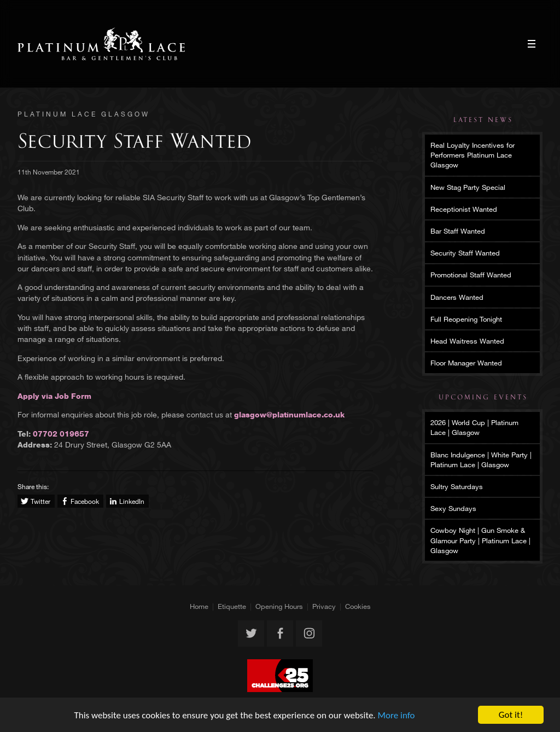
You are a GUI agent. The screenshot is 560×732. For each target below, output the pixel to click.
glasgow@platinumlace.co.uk (289, 414)
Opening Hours (279, 606)
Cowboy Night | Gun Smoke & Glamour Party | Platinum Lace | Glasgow (480, 540)
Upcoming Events (483, 397)
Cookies (358, 606)
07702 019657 (61, 434)
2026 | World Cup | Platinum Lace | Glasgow (474, 427)
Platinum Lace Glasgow (101, 44)
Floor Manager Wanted (466, 363)
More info (396, 715)
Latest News (483, 120)
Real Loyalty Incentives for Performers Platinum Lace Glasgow (472, 155)
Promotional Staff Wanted (471, 275)
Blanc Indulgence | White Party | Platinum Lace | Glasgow (481, 460)
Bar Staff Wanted (458, 231)
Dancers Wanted (457, 297)
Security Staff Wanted (465, 253)
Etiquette (232, 606)
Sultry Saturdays (457, 486)
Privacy (324, 606)
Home (199, 606)
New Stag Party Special (468, 187)
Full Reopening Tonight (466, 319)
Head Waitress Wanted (467, 341)
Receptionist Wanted (464, 209)
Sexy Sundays (453, 508)
